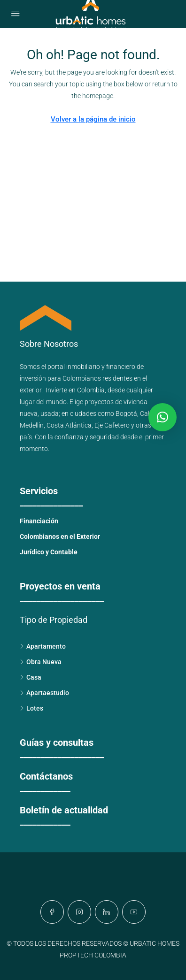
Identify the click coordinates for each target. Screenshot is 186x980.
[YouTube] (134, 912)
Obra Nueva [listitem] (41, 662)
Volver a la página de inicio (93, 119)
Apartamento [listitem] (43, 646)
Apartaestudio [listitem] (44, 693)
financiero (121, 367)
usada (50, 413)
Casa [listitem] (31, 677)
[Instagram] (79, 912)
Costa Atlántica (69, 425)
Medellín (32, 425)
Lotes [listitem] (31, 708)
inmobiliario (83, 367)
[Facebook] (52, 912)
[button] (163, 417)
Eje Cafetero (112, 425)
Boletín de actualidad (64, 810)
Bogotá (126, 413)
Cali (145, 413)
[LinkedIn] (107, 912)
